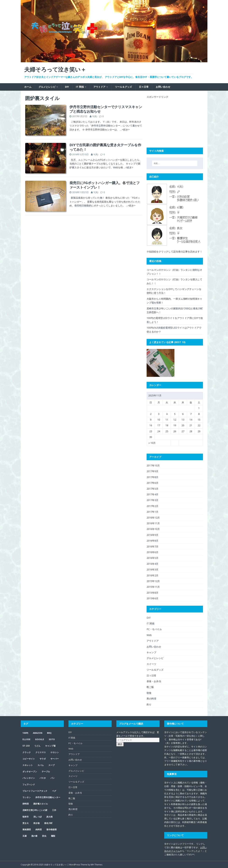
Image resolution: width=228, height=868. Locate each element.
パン (53, 778)
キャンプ (151, 652)
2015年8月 (152, 593)
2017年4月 (152, 494)
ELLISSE (26, 739)
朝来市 (26, 817)
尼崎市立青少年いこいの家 (35, 810)
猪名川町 (48, 823)
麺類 (53, 836)
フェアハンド (29, 785)
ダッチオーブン (30, 772)
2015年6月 (152, 598)
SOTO (52, 739)
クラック (27, 752)
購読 (120, 744)
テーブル (46, 772)
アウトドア (99, 87)
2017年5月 (152, 489)
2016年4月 (152, 564)
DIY (67, 87)
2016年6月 (152, 552)
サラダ (43, 759)
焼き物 (36, 823)
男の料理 (151, 699)
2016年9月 (152, 535)
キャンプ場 (50, 746)
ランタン (27, 797)
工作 (54, 810)
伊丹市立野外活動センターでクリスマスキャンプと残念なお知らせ (106, 109)
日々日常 (144, 87)
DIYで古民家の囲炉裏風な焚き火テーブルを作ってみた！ (105, 147)
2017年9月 (152, 471)
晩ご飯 (150, 687)
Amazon (38, 733)
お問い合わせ (163, 87)
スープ (52, 765)
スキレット (28, 765)
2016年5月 (152, 558)
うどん (37, 746)
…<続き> (125, 129)
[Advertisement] (173, 120)
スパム (41, 765)
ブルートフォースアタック (35, 791)
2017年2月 (152, 506)
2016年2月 (152, 575)
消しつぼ (38, 817)
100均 (25, 733)
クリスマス (41, 752)
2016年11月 (153, 523)
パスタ (43, 778)
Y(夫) (95, 116)
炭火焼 (49, 817)
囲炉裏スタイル (41, 804)
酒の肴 (34, 836)
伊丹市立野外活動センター (48, 797)
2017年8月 (152, 477)
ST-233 (26, 746)
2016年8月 (152, 541)
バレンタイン (29, 778)
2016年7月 (152, 546)
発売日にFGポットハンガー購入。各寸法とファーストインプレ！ (105, 185)
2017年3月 (152, 500)
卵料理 (26, 804)
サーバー (55, 759)
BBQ (49, 733)
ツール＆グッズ (123, 87)
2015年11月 (153, 587)
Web (149, 635)
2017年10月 (153, 465)
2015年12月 (153, 581)
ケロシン (55, 752)
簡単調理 (27, 830)
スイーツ (151, 664)
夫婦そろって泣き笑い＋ (55, 865)
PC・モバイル (154, 629)
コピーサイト (29, 759)
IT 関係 (80, 87)
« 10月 (152, 443)
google (40, 739)
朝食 (149, 693)
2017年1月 (152, 512)
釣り (149, 704)
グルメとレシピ (47, 87)
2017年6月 (152, 483)
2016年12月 (153, 518)
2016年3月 (152, 569)
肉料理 (39, 830)
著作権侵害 (52, 830)
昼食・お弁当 (154, 681)
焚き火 (26, 823)
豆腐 (25, 836)
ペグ (54, 791)
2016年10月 (153, 529)
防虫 (44, 836)
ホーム (28, 87)
